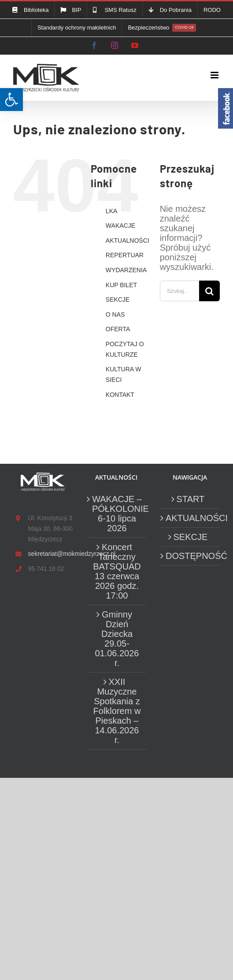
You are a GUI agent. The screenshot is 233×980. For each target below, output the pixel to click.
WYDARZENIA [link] (126, 270)
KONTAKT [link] (120, 395)
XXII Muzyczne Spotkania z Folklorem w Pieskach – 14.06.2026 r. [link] (117, 711)
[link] (11, 100)
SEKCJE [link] (118, 300)
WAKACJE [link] (120, 226)
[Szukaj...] (179, 291)
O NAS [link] (115, 314)
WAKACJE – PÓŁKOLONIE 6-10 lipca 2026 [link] (117, 514)
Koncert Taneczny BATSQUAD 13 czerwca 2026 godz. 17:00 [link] (117, 571)
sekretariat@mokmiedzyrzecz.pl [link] (50, 554)
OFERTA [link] (118, 329)
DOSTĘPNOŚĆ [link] (190, 556)
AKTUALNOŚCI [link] (128, 240)
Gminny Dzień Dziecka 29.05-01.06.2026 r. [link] (117, 639)
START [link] (191, 499)
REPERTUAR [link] (125, 255)
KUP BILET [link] (121, 285)
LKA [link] (111, 211)
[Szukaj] (209, 291)
